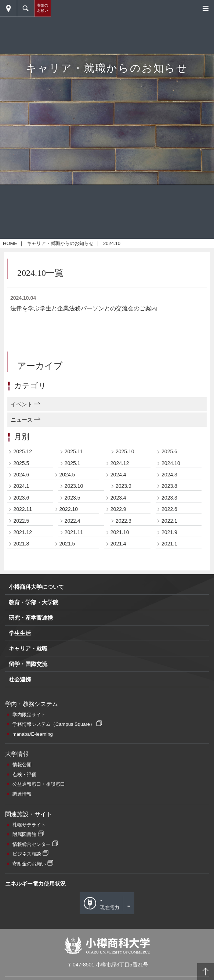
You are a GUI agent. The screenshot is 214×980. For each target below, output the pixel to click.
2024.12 (120, 597)
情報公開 (22, 898)
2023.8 (169, 620)
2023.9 (124, 620)
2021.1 (169, 677)
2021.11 (74, 666)
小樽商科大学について (36, 720)
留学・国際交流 (28, 798)
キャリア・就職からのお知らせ (60, 377)
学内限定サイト (29, 848)
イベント (22, 538)
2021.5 (67, 677)
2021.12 (23, 666)
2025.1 (72, 597)
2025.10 (125, 585)
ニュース (22, 553)
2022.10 (69, 643)
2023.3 (169, 631)
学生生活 (20, 767)
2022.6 (169, 643)
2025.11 (74, 585)
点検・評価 (24, 908)
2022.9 (118, 643)
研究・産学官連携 (31, 751)
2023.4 (118, 631)
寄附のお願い (43, 8)
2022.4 (72, 654)
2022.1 (169, 654)
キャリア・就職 (28, 782)
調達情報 (22, 928)
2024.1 (21, 620)
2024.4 (118, 608)
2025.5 (21, 597)
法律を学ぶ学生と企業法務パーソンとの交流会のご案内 (84, 442)
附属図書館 (24, 968)
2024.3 (169, 608)
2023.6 (21, 631)
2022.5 (21, 654)
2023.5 (72, 631)
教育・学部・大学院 (34, 736)
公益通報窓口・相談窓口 (39, 918)
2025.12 (23, 585)
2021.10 (120, 666)
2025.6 (169, 585)
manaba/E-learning (33, 867)
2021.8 (21, 677)
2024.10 (171, 597)
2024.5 (67, 608)
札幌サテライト (29, 958)
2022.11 (23, 643)
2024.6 (21, 608)
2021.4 (118, 677)
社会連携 (20, 813)
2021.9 (169, 666)
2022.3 (124, 654)
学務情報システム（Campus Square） (54, 858)
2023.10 (74, 620)
